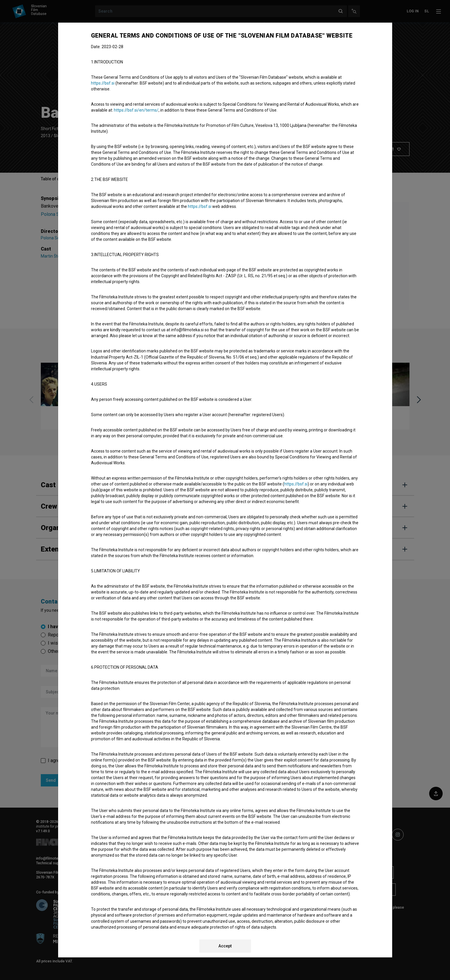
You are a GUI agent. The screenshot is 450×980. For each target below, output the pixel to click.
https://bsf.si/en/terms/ (136, 110)
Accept (225, 946)
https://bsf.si (103, 83)
